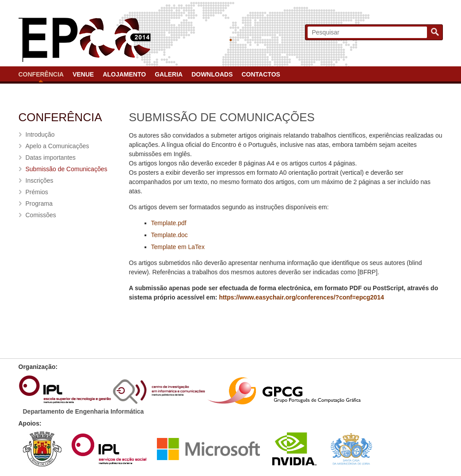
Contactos (261, 74)
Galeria (169, 74)
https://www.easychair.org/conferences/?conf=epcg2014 (301, 297)
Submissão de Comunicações (67, 169)
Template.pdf (169, 223)
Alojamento (124, 74)
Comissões (41, 215)
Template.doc (170, 235)
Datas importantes (51, 157)
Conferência (41, 74)
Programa (39, 203)
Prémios (37, 192)
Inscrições (40, 180)
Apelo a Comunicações (57, 146)
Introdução (40, 134)
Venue (83, 74)
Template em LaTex (178, 247)
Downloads (212, 74)
